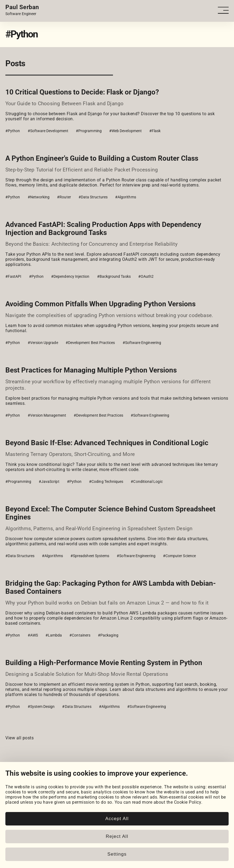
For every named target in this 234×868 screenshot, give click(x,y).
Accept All (117, 819)
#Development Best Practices (90, 343)
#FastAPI (13, 276)
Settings (117, 854)
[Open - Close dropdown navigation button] (223, 10)
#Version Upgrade (43, 343)
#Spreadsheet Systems (90, 556)
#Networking (39, 197)
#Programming (89, 131)
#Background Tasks (114, 276)
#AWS (33, 635)
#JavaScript (49, 482)
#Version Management (47, 415)
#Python (13, 131)
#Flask (155, 131)
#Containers (80, 635)
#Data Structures (93, 197)
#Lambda (54, 635)
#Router (64, 197)
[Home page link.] (22, 10)
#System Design (41, 707)
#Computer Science (179, 556)
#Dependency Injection (70, 276)
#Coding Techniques (106, 482)
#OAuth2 (146, 276)
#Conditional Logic (147, 482)
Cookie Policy (188, 802)
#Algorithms (126, 197)
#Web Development (125, 131)
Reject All (117, 836)
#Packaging (108, 635)
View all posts (19, 738)
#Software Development (48, 131)
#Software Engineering (142, 343)
